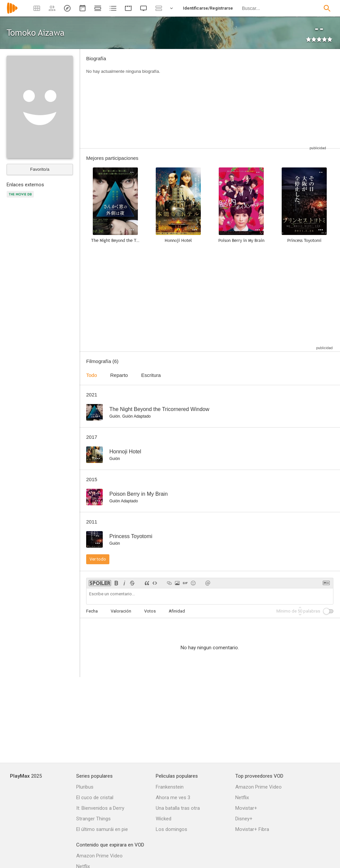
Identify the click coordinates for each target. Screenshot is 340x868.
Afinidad (177, 611)
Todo (92, 375)
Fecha (92, 611)
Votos (150, 611)
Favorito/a (40, 169)
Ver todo (98, 559)
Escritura (151, 375)
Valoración (121, 611)
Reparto (119, 375)
